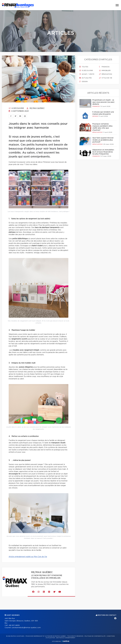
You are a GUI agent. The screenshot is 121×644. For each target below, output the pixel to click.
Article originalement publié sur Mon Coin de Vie (28, 557)
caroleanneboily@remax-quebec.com (26, 628)
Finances (104, 67)
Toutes (84, 67)
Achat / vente (87, 74)
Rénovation (106, 74)
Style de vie (106, 78)
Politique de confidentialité (95, 636)
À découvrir (16, 108)
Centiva (65, 641)
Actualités (85, 78)
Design (83, 82)
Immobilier (105, 71)
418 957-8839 (14, 625)
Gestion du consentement (66, 638)
